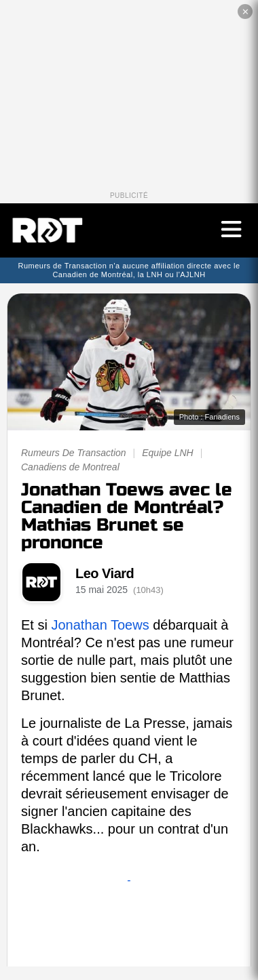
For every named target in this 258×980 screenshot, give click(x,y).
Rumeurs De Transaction (74, 453)
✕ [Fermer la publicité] (245, 12)
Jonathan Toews (100, 625)
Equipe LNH (168, 453)
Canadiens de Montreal (70, 467)
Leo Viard (105, 573)
